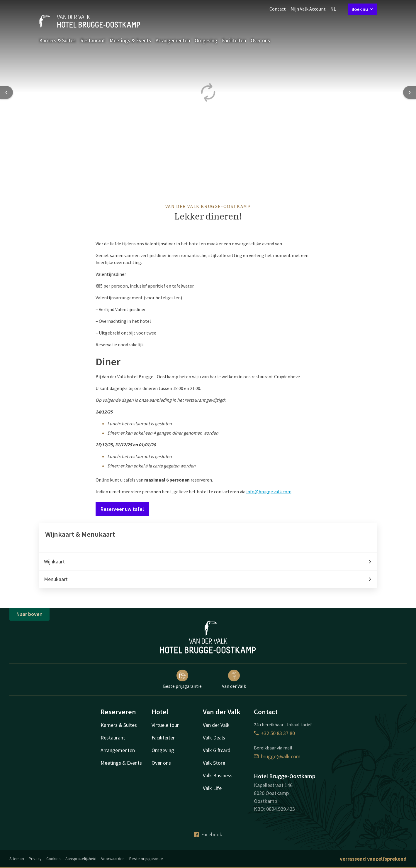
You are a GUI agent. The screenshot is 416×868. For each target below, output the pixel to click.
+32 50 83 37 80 (274, 733)
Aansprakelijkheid (81, 859)
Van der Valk (234, 679)
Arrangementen (173, 40)
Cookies (54, 859)
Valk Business (218, 775)
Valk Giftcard (217, 750)
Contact (278, 9)
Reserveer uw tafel (122, 509)
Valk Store (214, 763)
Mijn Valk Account (308, 9)
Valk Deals (214, 738)
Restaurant (93, 40)
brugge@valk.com (277, 756)
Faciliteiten (234, 40)
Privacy (35, 859)
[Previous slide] (6, 92)
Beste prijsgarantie (182, 679)
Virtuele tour (165, 725)
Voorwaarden (113, 859)
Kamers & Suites (57, 40)
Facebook (208, 834)
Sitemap (17, 859)
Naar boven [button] (29, 614)
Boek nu (362, 9)
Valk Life (212, 788)
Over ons (260, 40)
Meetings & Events (130, 40)
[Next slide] (410, 92)
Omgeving (206, 40)
